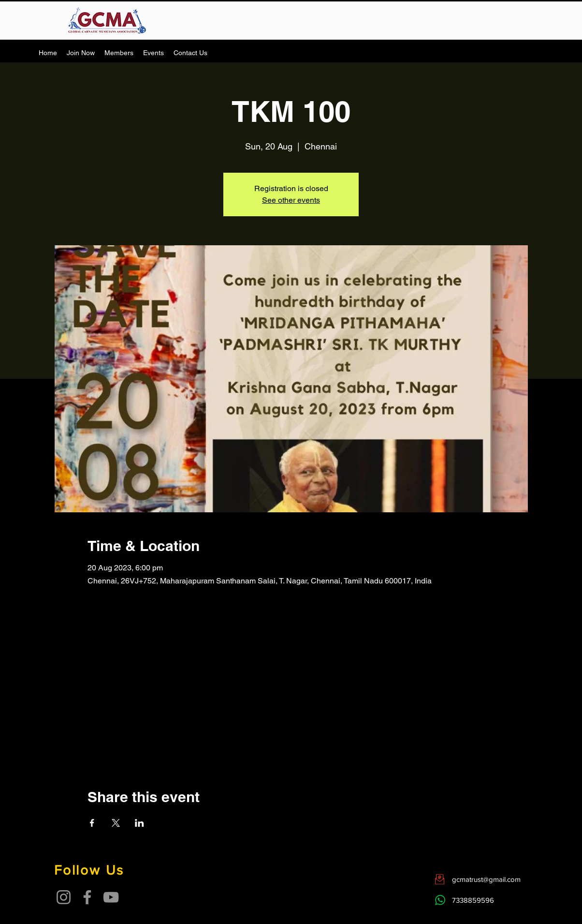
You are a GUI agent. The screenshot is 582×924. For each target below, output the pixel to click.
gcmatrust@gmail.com (486, 879)
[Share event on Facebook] (92, 823)
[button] (119, 53)
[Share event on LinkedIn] (139, 823)
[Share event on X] (116, 823)
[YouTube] (111, 897)
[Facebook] (87, 897)
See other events (291, 200)
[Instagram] (64, 897)
